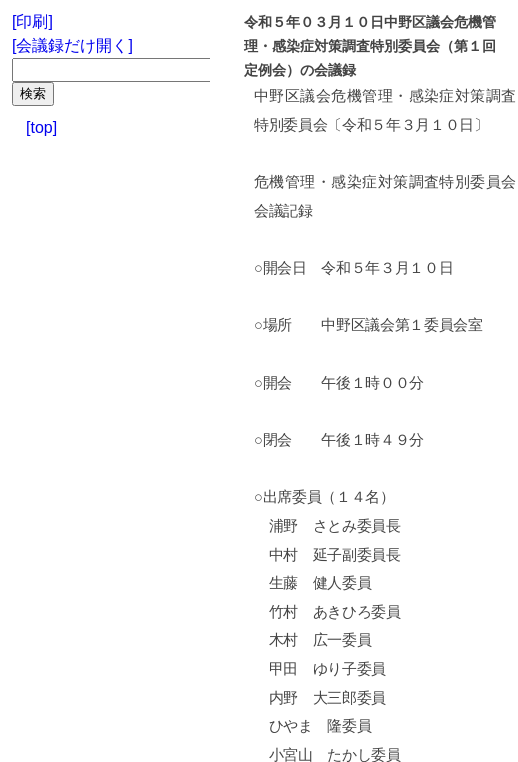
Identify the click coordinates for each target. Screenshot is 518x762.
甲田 (283, 669)
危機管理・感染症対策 (408, 96)
